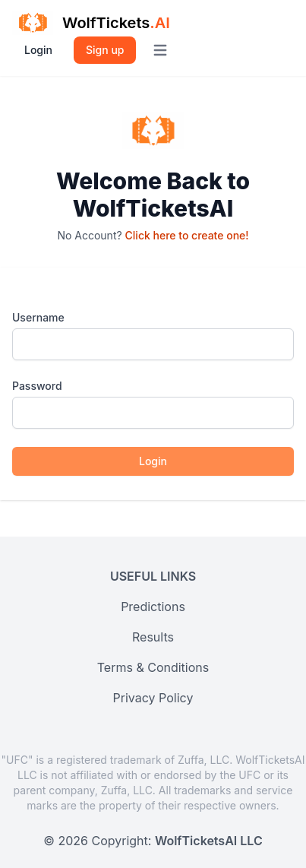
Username (38, 317)
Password (37, 386)
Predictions (153, 607)
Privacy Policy (153, 698)
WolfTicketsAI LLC (209, 841)
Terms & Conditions (153, 667)
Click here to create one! (187, 235)
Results (153, 637)
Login (38, 50)
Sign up (105, 50)
